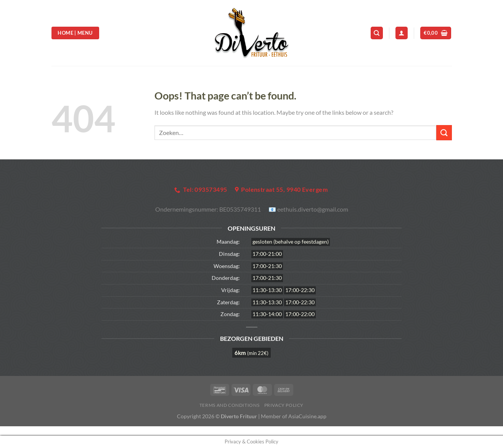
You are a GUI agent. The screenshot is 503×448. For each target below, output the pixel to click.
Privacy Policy (284, 405)
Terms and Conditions (229, 405)
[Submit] (444, 132)
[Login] (402, 33)
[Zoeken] (377, 33)
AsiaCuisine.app (307, 416)
